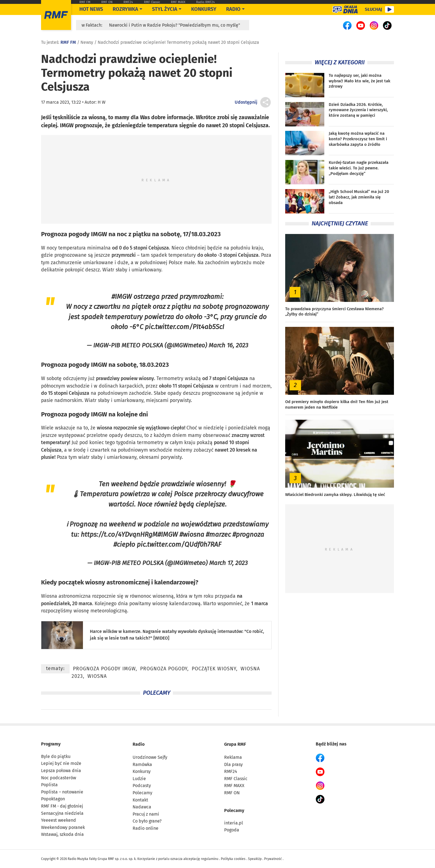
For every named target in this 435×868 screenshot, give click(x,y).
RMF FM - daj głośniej (62, 806)
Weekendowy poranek (63, 827)
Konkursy (204, 9)
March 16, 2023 (228, 345)
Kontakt (140, 800)
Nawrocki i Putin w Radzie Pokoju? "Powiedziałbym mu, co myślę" (174, 25)
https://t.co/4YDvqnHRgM (119, 534)
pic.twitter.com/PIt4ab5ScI (184, 327)
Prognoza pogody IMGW (74, 234)
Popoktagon (53, 799)
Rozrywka (125, 9)
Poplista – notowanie (62, 792)
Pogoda (232, 830)
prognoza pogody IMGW (104, 669)
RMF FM (85, 2)
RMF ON (107, 2)
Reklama (233, 757)
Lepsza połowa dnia (61, 771)
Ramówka (142, 764)
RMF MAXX (178, 2)
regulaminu (210, 859)
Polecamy (142, 793)
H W (102, 102)
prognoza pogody (164, 669)
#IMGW (122, 296)
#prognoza (248, 534)
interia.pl (234, 823)
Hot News (91, 9)
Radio (139, 744)
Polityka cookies (233, 859)
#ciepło (124, 544)
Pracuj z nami (146, 814)
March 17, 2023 (228, 563)
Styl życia (165, 9)
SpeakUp (255, 859)
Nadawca (142, 807)
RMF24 (128, 2)
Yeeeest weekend (59, 820)
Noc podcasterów (59, 778)
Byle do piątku (56, 756)
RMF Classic (152, 2)
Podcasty (142, 786)
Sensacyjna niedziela (62, 813)
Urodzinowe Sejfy (150, 757)
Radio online (146, 828)
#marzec (218, 534)
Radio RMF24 (205, 2)
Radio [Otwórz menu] (233, 9)
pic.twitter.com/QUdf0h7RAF (179, 544)
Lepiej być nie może (61, 763)
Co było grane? (147, 821)
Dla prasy (233, 764)
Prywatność (273, 859)
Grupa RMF (235, 744)
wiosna (105, 428)
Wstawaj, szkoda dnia (62, 834)
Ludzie (139, 779)
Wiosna (49, 596)
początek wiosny (82, 582)
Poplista (49, 785)
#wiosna (192, 534)
